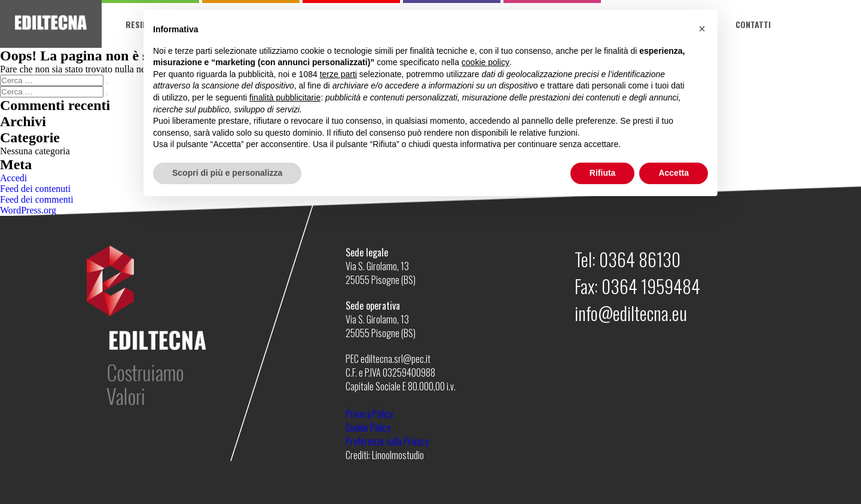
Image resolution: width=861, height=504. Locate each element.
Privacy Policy (369, 414)
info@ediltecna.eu (631, 313)
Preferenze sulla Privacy (387, 441)
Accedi (13, 178)
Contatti (753, 24)
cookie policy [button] (486, 62)
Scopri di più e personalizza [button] (227, 173)
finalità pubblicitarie (285, 97)
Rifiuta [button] (603, 173)
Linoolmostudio (398, 455)
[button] (702, 29)
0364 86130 (640, 259)
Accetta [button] (674, 173)
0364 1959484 (651, 286)
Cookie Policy (368, 427)
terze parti (338, 74)
